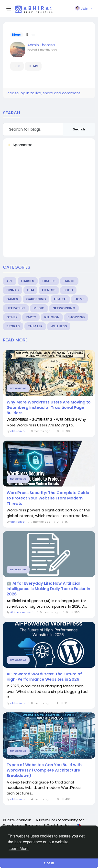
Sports (13, 326)
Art (10, 281)
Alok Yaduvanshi (22, 612)
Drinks (13, 290)
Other (12, 317)
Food (68, 290)
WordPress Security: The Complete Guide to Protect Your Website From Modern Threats (48, 498)
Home (79, 299)
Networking (64, 308)
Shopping (76, 317)
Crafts (49, 281)
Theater (35, 326)
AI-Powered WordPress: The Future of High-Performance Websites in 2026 (44, 677)
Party (31, 317)
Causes (28, 281)
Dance (69, 281)
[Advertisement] (49, 205)
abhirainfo (18, 431)
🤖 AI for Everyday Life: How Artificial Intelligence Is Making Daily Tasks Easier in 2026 (48, 589)
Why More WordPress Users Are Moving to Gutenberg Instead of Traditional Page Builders (49, 408)
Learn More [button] (19, 849)
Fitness (49, 290)
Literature (16, 308)
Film (30, 290)
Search (79, 129)
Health (60, 299)
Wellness (59, 326)
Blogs (16, 35)
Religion (52, 317)
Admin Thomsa (41, 45)
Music (39, 308)
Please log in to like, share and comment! (44, 93)
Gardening (36, 299)
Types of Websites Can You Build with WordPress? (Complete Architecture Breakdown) (44, 770)
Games (12, 299)
